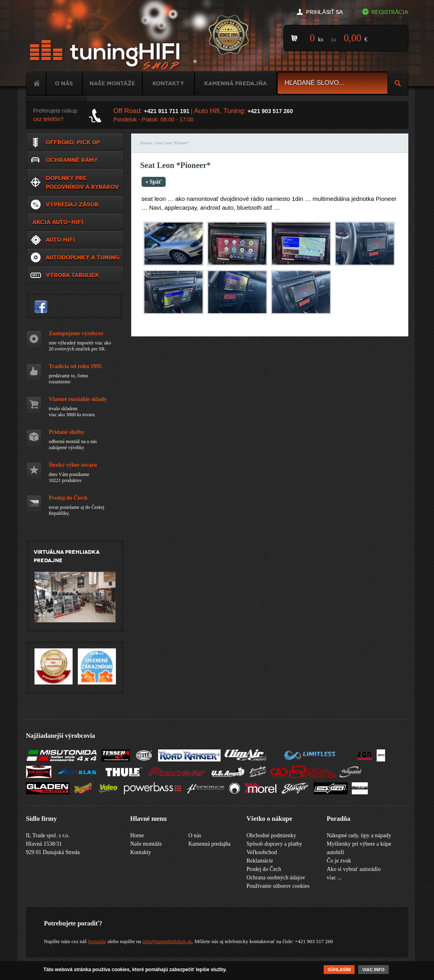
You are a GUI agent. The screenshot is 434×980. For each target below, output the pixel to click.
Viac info (373, 970)
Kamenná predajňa (235, 83)
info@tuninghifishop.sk (167, 941)
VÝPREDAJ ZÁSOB (72, 205)
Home (36, 83)
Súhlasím (339, 970)
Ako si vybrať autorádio (354, 869)
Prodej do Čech (264, 869)
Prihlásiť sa (324, 12)
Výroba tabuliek (72, 275)
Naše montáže (112, 83)
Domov (146, 143)
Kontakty (168, 83)
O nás (64, 83)
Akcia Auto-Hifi (58, 222)
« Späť (154, 182)
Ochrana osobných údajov (276, 878)
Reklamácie (260, 861)
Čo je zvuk (339, 861)
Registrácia (390, 12)
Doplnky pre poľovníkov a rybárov (82, 182)
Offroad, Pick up (73, 142)
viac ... (334, 878)
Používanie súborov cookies (278, 886)
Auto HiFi (60, 240)
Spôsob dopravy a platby (275, 844)
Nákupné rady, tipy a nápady (359, 835)
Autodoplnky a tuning (83, 257)
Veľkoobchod (262, 852)
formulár (97, 941)
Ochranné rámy (72, 160)
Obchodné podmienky (272, 835)
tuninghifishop (41, 307)
